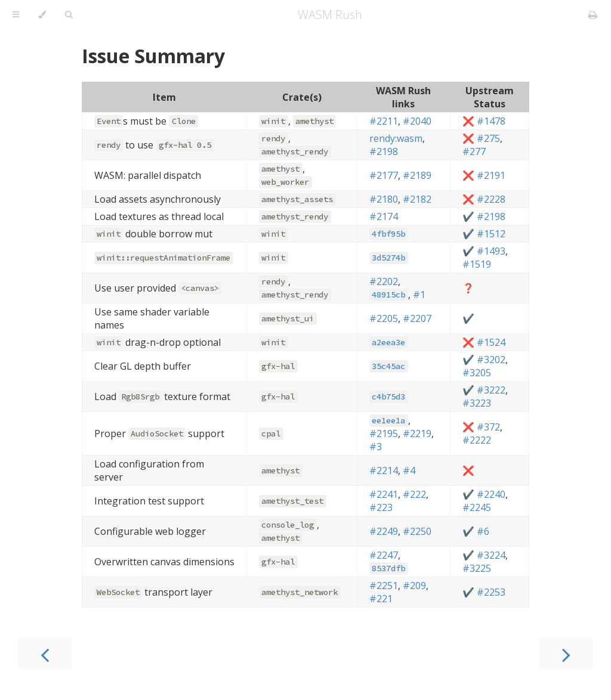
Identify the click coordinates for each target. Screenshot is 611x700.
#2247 (384, 555)
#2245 (477, 507)
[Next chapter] (566, 654)
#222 (414, 494)
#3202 (491, 360)
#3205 (477, 373)
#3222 (491, 390)
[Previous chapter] (45, 654)
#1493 (491, 251)
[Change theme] (42, 15)
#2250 (417, 531)
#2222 (477, 440)
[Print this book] (593, 15)
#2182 (417, 199)
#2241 (384, 494)
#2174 (384, 216)
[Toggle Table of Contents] (16, 15)
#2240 (491, 494)
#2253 (491, 592)
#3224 (491, 555)
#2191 (491, 175)
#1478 (491, 121)
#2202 (384, 281)
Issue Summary (153, 56)
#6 (483, 531)
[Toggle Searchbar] (69, 15)
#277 (474, 151)
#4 (409, 470)
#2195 (384, 433)
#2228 (491, 199)
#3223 (477, 403)
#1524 (491, 342)
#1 (419, 295)
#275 (488, 138)
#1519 (477, 264)
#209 (414, 586)
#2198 (384, 151)
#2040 (417, 121)
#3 (376, 447)
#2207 (417, 318)
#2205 (384, 318)
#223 (381, 507)
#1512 (491, 234)
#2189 (417, 175)
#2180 (384, 199)
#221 (381, 599)
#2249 (384, 531)
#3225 (477, 568)
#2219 (417, 433)
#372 (488, 427)
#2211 (384, 121)
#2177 (384, 175)
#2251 (384, 586)
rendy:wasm (396, 138)
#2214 (384, 470)
